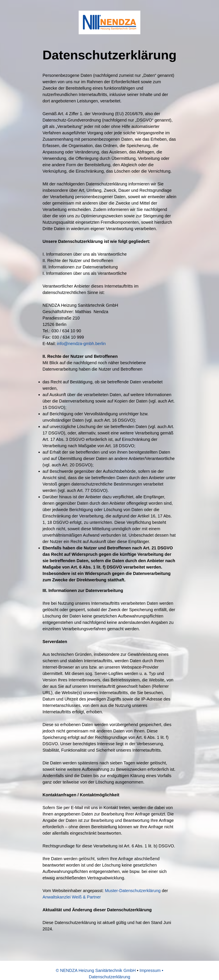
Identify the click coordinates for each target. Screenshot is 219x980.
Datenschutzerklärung (110, 977)
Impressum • (151, 970)
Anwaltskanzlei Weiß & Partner (72, 897)
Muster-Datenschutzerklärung (133, 891)
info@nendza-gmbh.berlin (81, 344)
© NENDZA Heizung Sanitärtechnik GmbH (96, 970)
